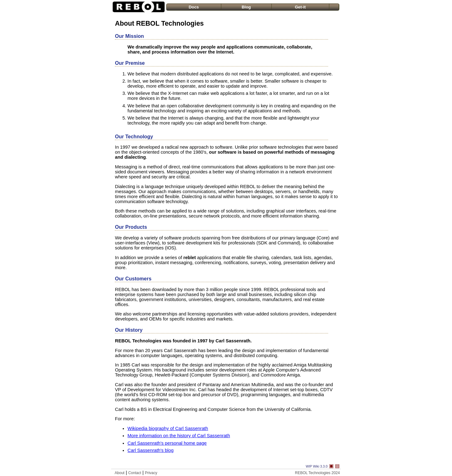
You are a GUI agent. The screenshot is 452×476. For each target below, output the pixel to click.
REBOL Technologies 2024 (317, 473)
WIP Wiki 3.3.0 (317, 466)
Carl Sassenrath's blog (150, 450)
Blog (246, 7)
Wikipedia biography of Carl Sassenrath (168, 428)
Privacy (151, 473)
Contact (135, 473)
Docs (194, 7)
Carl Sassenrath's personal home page (167, 443)
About (119, 473)
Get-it (300, 7)
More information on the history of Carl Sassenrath (179, 436)
